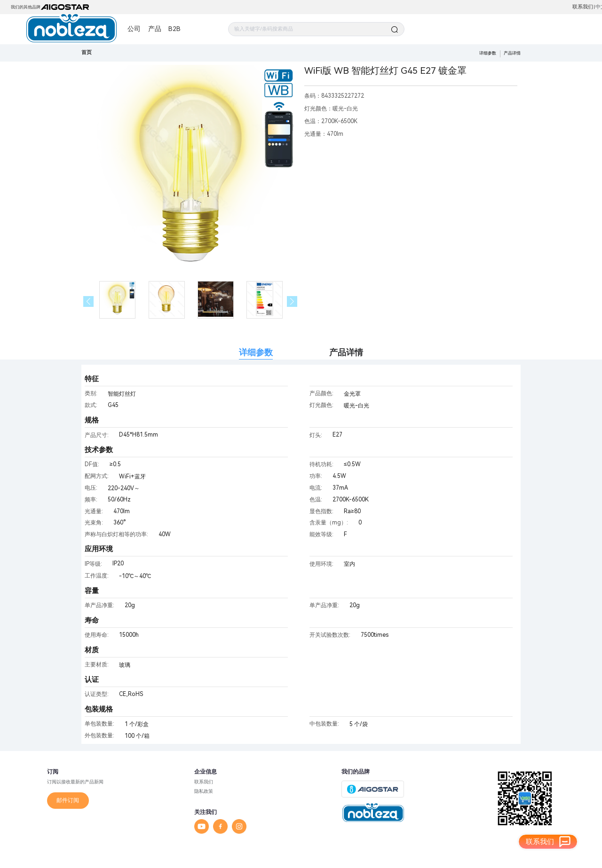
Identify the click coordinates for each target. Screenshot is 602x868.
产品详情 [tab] (346, 352)
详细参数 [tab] (256, 352)
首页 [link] (87, 52)
